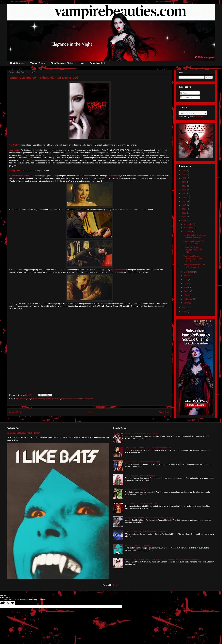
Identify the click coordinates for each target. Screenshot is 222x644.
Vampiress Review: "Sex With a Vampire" (194, 242)
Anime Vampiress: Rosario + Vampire (140, 476)
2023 (184, 182)
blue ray (23, 399)
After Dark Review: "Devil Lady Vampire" (141, 434)
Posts (184, 93)
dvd (29, 399)
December (189, 224)
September (189, 272)
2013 (184, 221)
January (188, 303)
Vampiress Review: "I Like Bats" (23, 433)
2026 (184, 170)
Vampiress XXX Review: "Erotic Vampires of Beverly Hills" (148, 448)
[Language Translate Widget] (193, 113)
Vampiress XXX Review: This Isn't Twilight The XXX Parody (149, 517)
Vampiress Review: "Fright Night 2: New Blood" (193, 258)
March (187, 295)
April (186, 291)
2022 (184, 186)
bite (17, 399)
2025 (184, 174)
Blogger (116, 585)
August (187, 276)
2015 (184, 213)
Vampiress (89, 399)
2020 (184, 194)
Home (90, 412)
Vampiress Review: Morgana (136, 489)
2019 (184, 197)
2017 (184, 205)
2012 (184, 308)
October (188, 232)
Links (81, 63)
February (188, 299)
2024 (184, 178)
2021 (184, 190)
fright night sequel (53, 399)
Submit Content (97, 63)
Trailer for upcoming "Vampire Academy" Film (193, 250)
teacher (80, 399)
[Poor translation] (10, 603)
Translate (197, 117)
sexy (75, 399)
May (186, 287)
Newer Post (15, 412)
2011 (184, 311)
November (189, 228)
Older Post (164, 412)
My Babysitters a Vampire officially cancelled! (195, 236)
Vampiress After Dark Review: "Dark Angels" (143, 462)
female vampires (38, 399)
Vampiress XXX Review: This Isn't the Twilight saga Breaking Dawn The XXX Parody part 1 (162, 559)
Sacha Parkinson (119, 270)
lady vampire (67, 399)
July (186, 280)
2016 (184, 209)
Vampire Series (38, 63)
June (186, 283)
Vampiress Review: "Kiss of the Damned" (194, 266)
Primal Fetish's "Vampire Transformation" (141, 503)
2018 (184, 201)
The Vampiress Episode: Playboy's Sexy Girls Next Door (148, 531)
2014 (184, 217)
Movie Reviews (17, 63)
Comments (186, 97)
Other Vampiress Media (62, 63)
